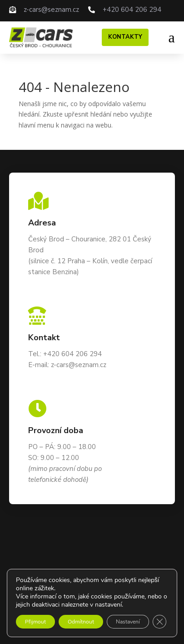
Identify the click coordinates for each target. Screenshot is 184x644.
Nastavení (128, 622)
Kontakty (125, 37)
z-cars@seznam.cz (51, 10)
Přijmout (35, 622)
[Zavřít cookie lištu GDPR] (159, 622)
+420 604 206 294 (132, 10)
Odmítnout (81, 622)
